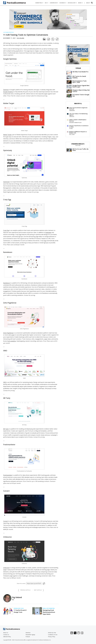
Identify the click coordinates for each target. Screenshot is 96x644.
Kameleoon (8, 252)
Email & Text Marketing (49, 608)
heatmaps (48, 232)
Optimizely (8, 150)
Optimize (6, 90)
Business (63, 3)
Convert (6, 491)
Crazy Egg (7, 200)
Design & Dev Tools (19, 608)
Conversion (54, 3)
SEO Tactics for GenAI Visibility (76, 77)
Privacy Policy (52, 637)
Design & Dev (72, 3)
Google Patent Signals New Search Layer (78, 86)
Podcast (28, 637)
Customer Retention (8, 32)
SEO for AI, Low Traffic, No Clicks (78, 150)
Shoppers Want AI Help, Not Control (78, 91)
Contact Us (6, 635)
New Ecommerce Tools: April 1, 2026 (77, 82)
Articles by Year (52, 633)
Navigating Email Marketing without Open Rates (49, 612)
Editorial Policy (7, 637)
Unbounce (7, 537)
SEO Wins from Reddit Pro (78, 73)
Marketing (39, 3)
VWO (5, 351)
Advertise (28, 633)
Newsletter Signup (30, 635)
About (88, 3)
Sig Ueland (21, 38)
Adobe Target (9, 103)
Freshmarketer (9, 445)
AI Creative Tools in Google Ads (78, 96)
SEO (46, 3)
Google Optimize (10, 59)
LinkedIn (73, 633)
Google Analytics (8, 92)
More (80, 3)
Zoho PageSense (10, 303)
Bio (13, 600)
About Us (6, 633)
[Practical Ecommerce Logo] (15, 3)
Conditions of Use (53, 635)
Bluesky (79, 633)
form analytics (12, 341)
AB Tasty (7, 398)
